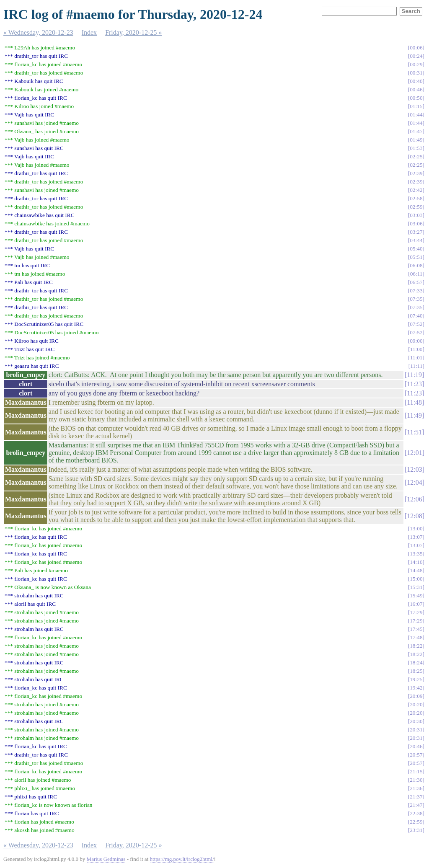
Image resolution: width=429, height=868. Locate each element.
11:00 (416, 349)
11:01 (416, 358)
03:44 (416, 240)
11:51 (414, 432)
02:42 (416, 190)
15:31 (416, 587)
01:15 (416, 106)
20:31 (416, 730)
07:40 (416, 316)
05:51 (416, 257)
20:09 (416, 696)
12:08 (414, 516)
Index (89, 32)
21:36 (416, 788)
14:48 (416, 570)
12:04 (414, 482)
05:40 (416, 249)
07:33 (416, 291)
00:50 (416, 98)
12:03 (414, 469)
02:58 (416, 198)
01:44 (416, 115)
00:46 (416, 89)
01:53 (416, 148)
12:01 (414, 453)
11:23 (414, 384)
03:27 (416, 232)
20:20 (416, 704)
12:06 (414, 499)
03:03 (416, 215)
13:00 (416, 528)
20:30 (416, 721)
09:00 (416, 341)
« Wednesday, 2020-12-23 (38, 32)
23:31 (416, 830)
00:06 (416, 48)
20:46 (416, 746)
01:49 (416, 140)
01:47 (416, 131)
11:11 (416, 366)
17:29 (416, 612)
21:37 (416, 797)
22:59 (416, 822)
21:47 (416, 805)
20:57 (416, 755)
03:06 (416, 223)
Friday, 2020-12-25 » (133, 32)
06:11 (416, 274)
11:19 (414, 375)
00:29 (416, 64)
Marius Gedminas (106, 859)
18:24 (416, 663)
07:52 (416, 324)
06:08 (416, 265)
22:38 (416, 813)
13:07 (416, 537)
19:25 (416, 679)
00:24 (416, 56)
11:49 (414, 415)
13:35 (416, 554)
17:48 (416, 637)
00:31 (416, 73)
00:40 (416, 81)
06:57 (416, 282)
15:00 (416, 579)
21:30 (416, 780)
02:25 (416, 156)
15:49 (416, 595)
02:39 (416, 173)
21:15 (416, 771)
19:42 (416, 688)
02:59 (416, 207)
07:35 (416, 299)
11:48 (414, 402)
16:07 (416, 604)
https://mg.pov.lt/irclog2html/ (182, 859)
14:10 (416, 562)
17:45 (416, 629)
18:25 (416, 671)
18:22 (416, 646)
